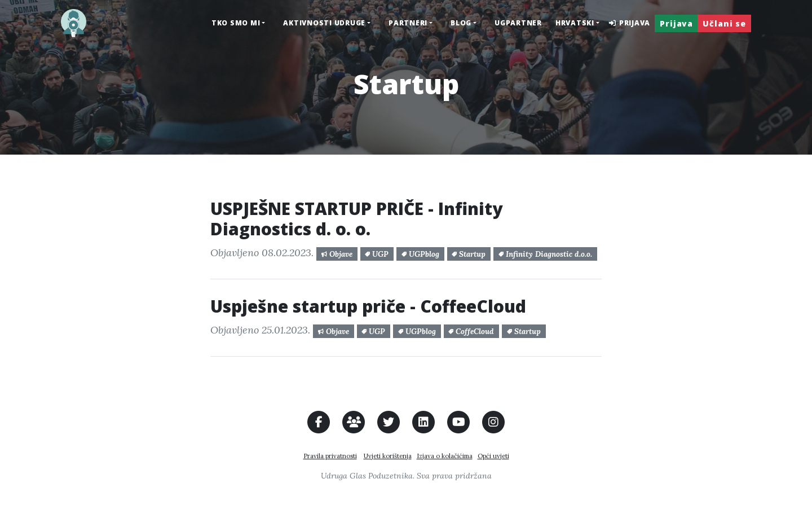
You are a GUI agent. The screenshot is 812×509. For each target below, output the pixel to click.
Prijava (629, 23)
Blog (461, 23)
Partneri (408, 23)
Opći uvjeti (493, 456)
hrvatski (575, 23)
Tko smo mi (236, 23)
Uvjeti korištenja (388, 456)
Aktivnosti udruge (324, 23)
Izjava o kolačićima (445, 456)
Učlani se (724, 23)
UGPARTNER (518, 23)
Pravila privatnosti (330, 456)
